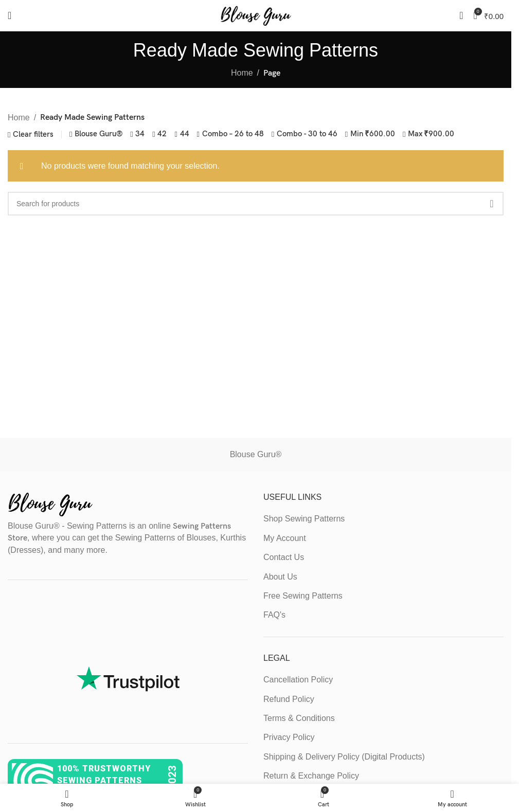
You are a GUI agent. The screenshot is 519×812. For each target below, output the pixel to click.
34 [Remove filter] (140, 134)
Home (242, 73)
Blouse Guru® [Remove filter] (99, 134)
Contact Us (284, 557)
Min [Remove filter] (373, 134)
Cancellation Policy (298, 680)
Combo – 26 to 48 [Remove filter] (233, 134)
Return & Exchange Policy (311, 776)
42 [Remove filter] (162, 134)
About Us (280, 577)
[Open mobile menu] (10, 15)
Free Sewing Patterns (303, 596)
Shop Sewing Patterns (304, 519)
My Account (285, 538)
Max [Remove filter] (431, 134)
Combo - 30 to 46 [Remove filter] (307, 134)
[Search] (461, 15)
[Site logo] (256, 15)
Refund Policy (289, 699)
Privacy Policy (289, 737)
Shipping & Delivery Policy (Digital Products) (344, 757)
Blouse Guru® (256, 454)
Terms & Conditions (299, 718)
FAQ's (274, 615)
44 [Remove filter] (185, 134)
